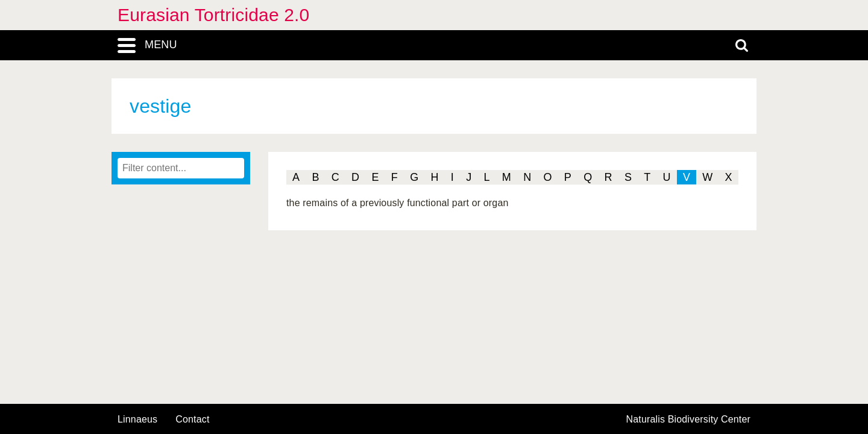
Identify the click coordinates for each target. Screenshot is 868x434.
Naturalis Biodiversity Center (689, 420)
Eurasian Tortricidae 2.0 (213, 15)
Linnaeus (137, 420)
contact (192, 419)
